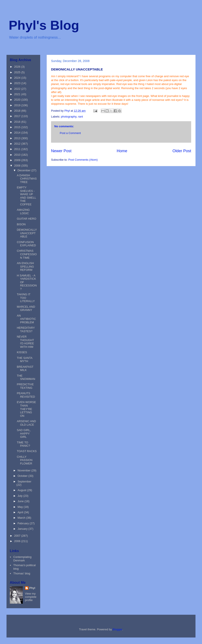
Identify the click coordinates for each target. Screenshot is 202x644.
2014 (18, 133)
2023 (18, 83)
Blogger (118, 629)
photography (69, 117)
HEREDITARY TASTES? (26, 329)
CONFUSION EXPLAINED (26, 244)
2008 (18, 166)
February (24, 523)
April (21, 512)
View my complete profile (31, 597)
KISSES (22, 352)
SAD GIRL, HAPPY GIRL (24, 433)
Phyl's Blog (44, 25)
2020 (18, 100)
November (25, 470)
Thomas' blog (22, 573)
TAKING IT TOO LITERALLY (26, 298)
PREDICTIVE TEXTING (25, 386)
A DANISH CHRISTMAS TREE (27, 179)
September (25, 481)
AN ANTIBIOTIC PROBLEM (26, 319)
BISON (21, 224)
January (23, 529)
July (21, 496)
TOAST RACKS (27, 451)
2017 (18, 116)
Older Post (182, 151)
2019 (18, 105)
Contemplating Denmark (22, 559)
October (23, 476)
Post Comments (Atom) (83, 160)
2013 (18, 138)
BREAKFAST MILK (25, 369)
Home (122, 151)
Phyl (32, 588)
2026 (18, 67)
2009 (18, 160)
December (25, 170)
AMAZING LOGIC (23, 212)
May (21, 507)
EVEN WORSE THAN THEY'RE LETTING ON (26, 409)
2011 (18, 149)
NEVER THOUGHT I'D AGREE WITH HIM (25, 342)
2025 (18, 72)
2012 (18, 144)
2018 (18, 111)
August (22, 490)
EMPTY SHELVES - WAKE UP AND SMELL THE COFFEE (26, 196)
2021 (18, 94)
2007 (18, 536)
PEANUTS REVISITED (26, 395)
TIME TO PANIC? (23, 444)
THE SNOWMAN (26, 377)
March (22, 518)
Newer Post (61, 151)
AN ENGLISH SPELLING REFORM (25, 266)
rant (80, 117)
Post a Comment (70, 133)
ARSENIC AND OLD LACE (26, 423)
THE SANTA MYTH (24, 360)
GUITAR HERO (26, 219)
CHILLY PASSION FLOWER (25, 460)
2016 (18, 122)
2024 (18, 78)
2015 (18, 127)
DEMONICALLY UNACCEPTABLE (27, 233)
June (21, 501)
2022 (18, 89)
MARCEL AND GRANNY (26, 308)
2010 (18, 155)
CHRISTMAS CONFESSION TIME (27, 254)
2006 (18, 541)
